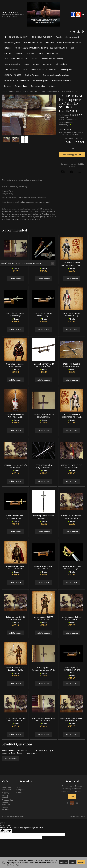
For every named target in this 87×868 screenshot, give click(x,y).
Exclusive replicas (41, 81)
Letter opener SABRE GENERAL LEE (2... (72, 568)
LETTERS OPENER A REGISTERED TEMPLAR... (72, 416)
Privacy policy (8, 800)
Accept (81, 862)
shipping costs (18, 816)
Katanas (8, 48)
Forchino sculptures (33, 42)
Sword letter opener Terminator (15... (15, 315)
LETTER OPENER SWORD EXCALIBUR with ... (72, 517)
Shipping (6, 792)
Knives (26, 64)
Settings (64, 862)
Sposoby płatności (6, 803)
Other (25, 70)
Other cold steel (11, 70)
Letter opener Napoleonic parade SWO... (43, 669)
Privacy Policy (15, 865)
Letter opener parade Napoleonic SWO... (15, 669)
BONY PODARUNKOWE (19, 37)
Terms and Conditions (62, 81)
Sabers (74, 48)
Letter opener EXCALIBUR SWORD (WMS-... (43, 719)
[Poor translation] (8, 831)
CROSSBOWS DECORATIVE (16, 59)
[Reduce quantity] (69, 149)
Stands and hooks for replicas (56, 75)
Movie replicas (66, 70)
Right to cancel (5, 796)
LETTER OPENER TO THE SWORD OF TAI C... (72, 466)
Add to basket (15, 279)
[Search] (70, 32)
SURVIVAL (8, 53)
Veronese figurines (12, 42)
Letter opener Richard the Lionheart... (72, 618)
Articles (52, 86)
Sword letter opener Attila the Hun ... (15, 365)
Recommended (38, 86)
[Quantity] (65, 149)
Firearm (19, 53)
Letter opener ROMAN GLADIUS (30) (44, 618)
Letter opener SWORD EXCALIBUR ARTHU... (15, 568)
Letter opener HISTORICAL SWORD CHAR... (72, 670)
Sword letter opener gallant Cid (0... (43, 315)
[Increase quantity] (61, 149)
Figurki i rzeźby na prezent (67, 37)
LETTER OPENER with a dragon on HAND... (43, 466)
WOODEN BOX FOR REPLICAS (17, 81)
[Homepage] (43, 14)
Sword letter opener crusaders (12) (72, 315)
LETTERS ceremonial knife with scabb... (15, 466)
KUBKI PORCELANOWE (49, 53)
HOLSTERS (31, 53)
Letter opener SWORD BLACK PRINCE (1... (43, 568)
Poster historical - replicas (55, 64)
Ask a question (11, 758)
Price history (65, 130)
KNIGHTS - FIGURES (12, 75)
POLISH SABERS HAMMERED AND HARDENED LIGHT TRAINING (41, 48)
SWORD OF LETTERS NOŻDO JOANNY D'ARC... (72, 264)
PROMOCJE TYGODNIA (42, 37)
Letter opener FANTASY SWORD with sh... (15, 719)
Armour (36, 64)
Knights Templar (32, 75)
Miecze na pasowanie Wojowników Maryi (63, 42)
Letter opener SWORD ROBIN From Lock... (15, 517)
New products (21, 86)
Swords (34, 59)
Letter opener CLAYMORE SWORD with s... (72, 719)
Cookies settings (5, 808)
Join (72, 796)
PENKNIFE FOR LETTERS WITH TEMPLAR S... (15, 416)
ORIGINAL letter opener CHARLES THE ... (43, 416)
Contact (8, 86)
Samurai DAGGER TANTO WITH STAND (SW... (44, 365)
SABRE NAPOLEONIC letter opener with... (72, 365)
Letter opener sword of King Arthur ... (43, 517)
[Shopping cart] (74, 32)
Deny (73, 862)
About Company (20, 788)
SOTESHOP (81, 816)
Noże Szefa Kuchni (12, 64)
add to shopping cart (72, 155)
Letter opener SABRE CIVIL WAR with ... (15, 618)
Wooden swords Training (52, 59)
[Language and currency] (83, 32)
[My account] (79, 32)
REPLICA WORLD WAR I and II (43, 70)
